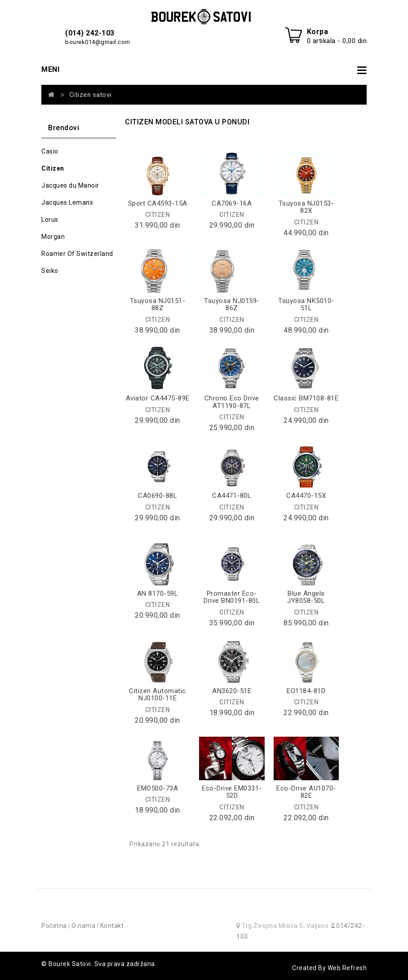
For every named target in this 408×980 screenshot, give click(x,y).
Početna (54, 926)
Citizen (53, 168)
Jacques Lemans (67, 202)
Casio (50, 151)
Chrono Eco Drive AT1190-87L (232, 402)
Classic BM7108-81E (306, 398)
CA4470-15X (306, 496)
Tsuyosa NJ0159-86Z (232, 305)
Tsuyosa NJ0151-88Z (158, 305)
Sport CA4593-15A (158, 203)
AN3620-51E (232, 691)
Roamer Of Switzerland (77, 254)
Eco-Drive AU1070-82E (306, 792)
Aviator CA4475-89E (158, 398)
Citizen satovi (91, 95)
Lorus (50, 220)
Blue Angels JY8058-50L (306, 597)
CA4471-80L (232, 496)
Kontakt (112, 926)
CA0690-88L (157, 496)
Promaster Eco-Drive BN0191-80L (232, 597)
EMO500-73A (157, 788)
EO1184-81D (306, 691)
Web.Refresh (347, 968)
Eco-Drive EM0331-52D (232, 792)
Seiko (50, 271)
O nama (83, 926)
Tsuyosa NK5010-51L (306, 305)
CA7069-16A (232, 203)
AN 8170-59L (158, 593)
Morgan (53, 237)
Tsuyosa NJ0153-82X (306, 207)
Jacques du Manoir (70, 185)
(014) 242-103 (90, 33)
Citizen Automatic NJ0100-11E (157, 695)
